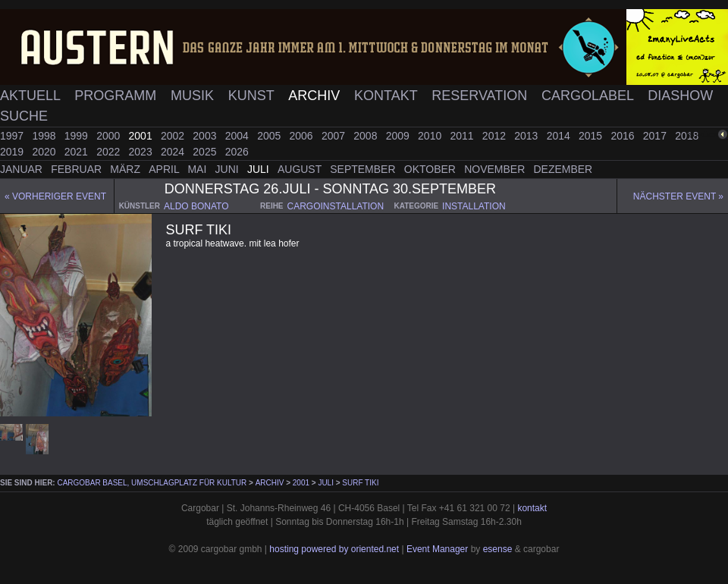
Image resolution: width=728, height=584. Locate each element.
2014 (560, 136)
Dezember (563, 169)
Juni (229, 169)
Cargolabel (589, 96)
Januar (23, 169)
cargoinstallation (336, 206)
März (127, 169)
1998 (45, 136)
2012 (496, 136)
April (165, 169)
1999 (78, 136)
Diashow (680, 96)
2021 (78, 152)
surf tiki (360, 483)
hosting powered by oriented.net (334, 549)
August (301, 169)
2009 (399, 136)
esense (498, 549)
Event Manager (437, 549)
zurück (703, 135)
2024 (174, 152)
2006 (303, 136)
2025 (206, 152)
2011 (463, 136)
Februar (78, 169)
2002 (174, 136)
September (364, 169)
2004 (238, 136)
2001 (142, 136)
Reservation (481, 96)
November (496, 169)
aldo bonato (196, 206)
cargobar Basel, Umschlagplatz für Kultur (152, 483)
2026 (237, 152)
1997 (13, 136)
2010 (431, 136)
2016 (624, 136)
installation (474, 206)
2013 (527, 136)
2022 (110, 152)
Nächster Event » (678, 196)
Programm (117, 96)
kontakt (532, 508)
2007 (335, 136)
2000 (110, 136)
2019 (13, 152)
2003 (206, 136)
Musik (194, 96)
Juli (260, 169)
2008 (367, 136)
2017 (656, 136)
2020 (45, 152)
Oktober (431, 169)
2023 (142, 152)
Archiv (316, 96)
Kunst (253, 96)
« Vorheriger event (55, 196)
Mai (198, 169)
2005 (270, 136)
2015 (592, 136)
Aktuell (32, 96)
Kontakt (388, 96)
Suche (24, 116)
